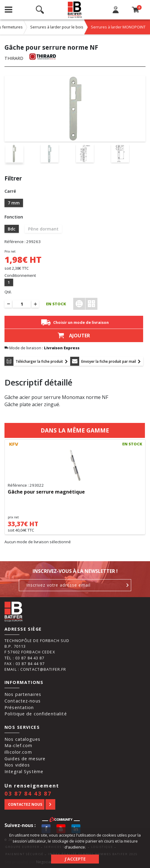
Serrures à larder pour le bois (57, 27)
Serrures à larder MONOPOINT (118, 27)
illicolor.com (18, 752)
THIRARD (14, 58)
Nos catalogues (22, 739)
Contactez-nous (23, 701)
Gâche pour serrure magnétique (46, 492)
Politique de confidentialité (36, 714)
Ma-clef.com (18, 745)
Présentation (19, 707)
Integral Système (24, 771)
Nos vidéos (17, 765)
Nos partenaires (23, 694)
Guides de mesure (25, 759)
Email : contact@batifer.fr (35, 669)
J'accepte (75, 859)
